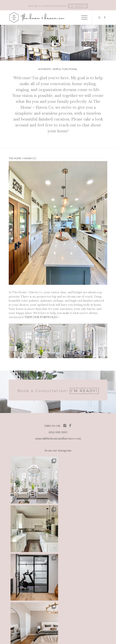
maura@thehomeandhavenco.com (58, 439)
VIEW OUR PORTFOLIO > (42, 317)
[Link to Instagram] (99, 18)
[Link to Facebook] (105, 18)
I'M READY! (78, 6)
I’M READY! (84, 391)
